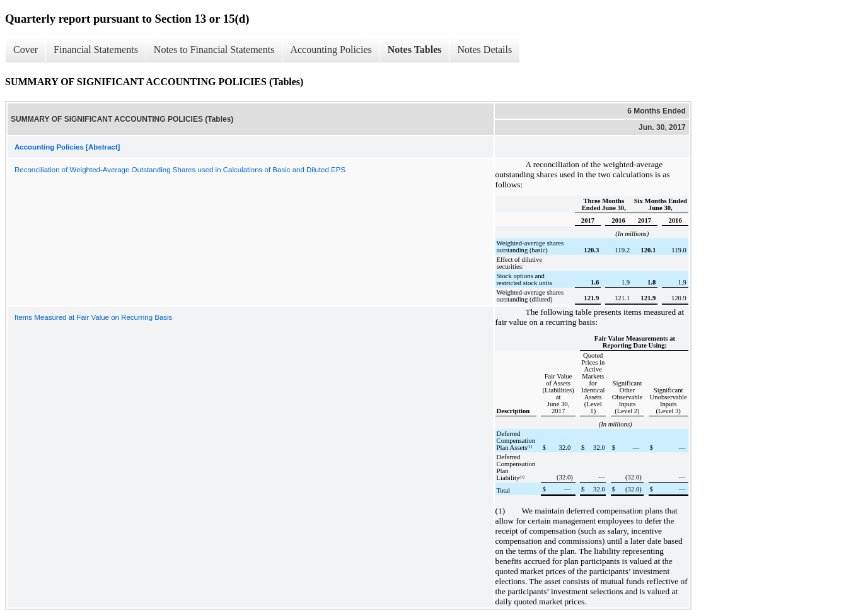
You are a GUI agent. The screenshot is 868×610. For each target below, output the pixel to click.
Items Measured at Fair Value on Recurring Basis (93, 317)
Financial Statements (96, 50)
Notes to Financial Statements (214, 50)
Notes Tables (415, 50)
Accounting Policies (331, 50)
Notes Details (485, 50)
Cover (26, 50)
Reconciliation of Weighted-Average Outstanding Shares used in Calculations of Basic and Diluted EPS (180, 170)
